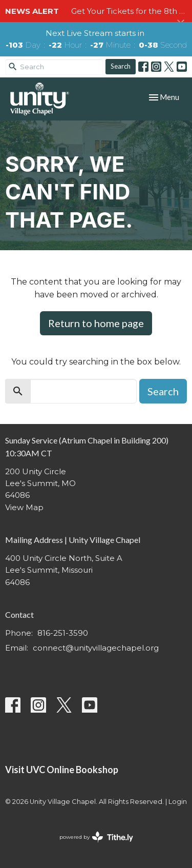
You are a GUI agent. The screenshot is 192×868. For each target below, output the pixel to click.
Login (178, 802)
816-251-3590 (63, 633)
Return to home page (96, 323)
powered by (96, 837)
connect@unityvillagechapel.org (96, 648)
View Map (24, 507)
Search (121, 66)
